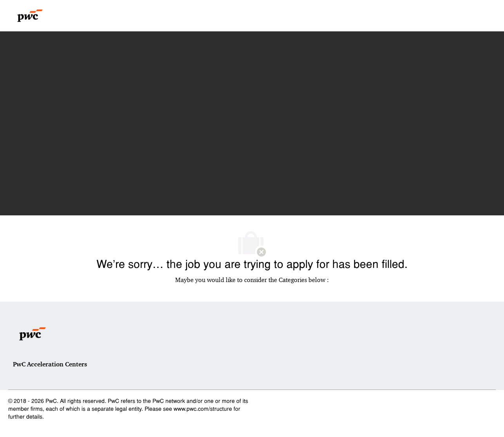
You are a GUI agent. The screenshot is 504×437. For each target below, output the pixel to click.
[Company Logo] (30, 16)
